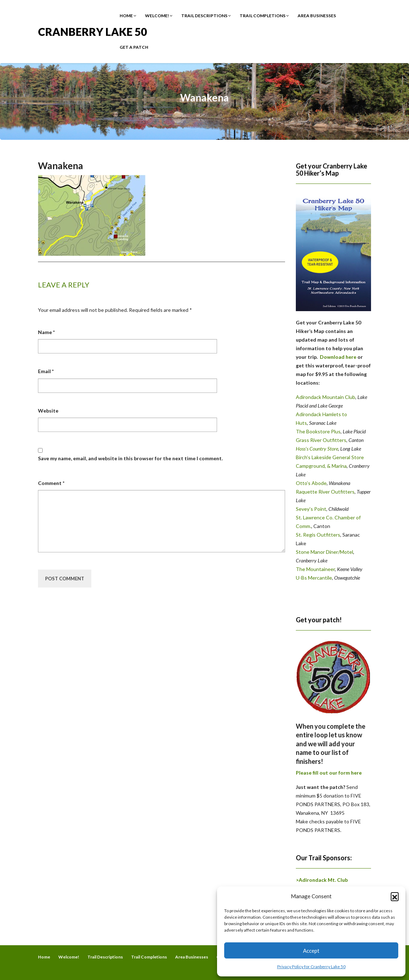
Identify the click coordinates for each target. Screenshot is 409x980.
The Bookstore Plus (318, 431)
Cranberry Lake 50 (92, 31)
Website (48, 411)
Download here (338, 357)
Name (46, 332)
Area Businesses (317, 16)
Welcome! (159, 16)
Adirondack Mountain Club (326, 397)
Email (46, 371)
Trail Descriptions (206, 16)
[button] (395, 896)
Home (128, 16)
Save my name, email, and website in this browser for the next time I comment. (130, 458)
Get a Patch (134, 47)
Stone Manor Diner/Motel (324, 552)
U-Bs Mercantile (314, 578)
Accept (311, 951)
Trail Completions (264, 16)
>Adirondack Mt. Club (322, 880)
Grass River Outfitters (321, 440)
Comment (51, 483)
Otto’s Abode (311, 483)
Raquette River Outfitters (325, 492)
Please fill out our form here (329, 773)
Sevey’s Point (311, 509)
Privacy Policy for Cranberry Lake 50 (311, 967)
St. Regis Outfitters (318, 535)
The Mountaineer (315, 569)
